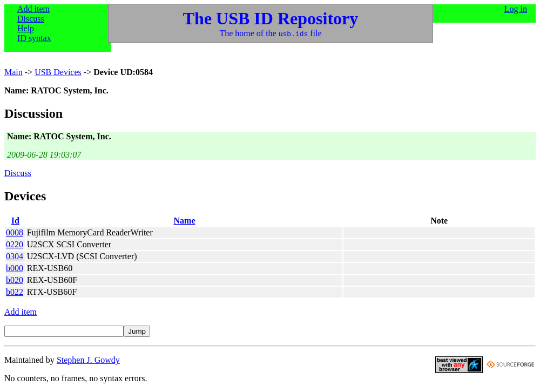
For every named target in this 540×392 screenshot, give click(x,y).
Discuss (31, 19)
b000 (15, 268)
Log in (516, 9)
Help (26, 28)
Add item (33, 9)
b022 (15, 292)
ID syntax (34, 38)
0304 (15, 256)
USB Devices (58, 72)
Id (15, 221)
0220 (15, 244)
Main (13, 72)
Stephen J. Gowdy (88, 360)
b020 (15, 280)
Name (185, 221)
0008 (15, 232)
